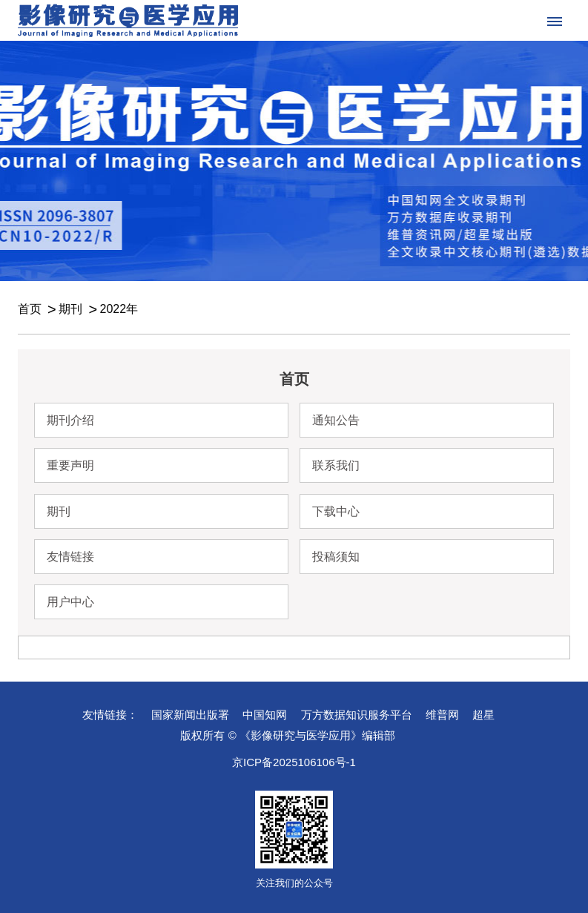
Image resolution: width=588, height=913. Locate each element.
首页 (30, 309)
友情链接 (70, 557)
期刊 (70, 309)
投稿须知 (336, 557)
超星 (483, 715)
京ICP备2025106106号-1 (294, 762)
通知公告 (336, 420)
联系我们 (336, 465)
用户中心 (70, 602)
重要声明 (70, 465)
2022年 (119, 309)
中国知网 (265, 715)
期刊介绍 (70, 420)
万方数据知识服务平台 (357, 715)
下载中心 (336, 511)
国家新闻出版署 (190, 715)
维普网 (442, 715)
